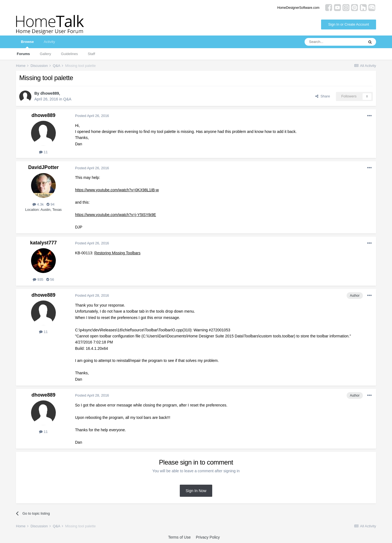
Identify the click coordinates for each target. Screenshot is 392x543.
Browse (27, 44)
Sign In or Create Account (349, 24)
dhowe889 (50, 93)
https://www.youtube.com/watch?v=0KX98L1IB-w (117, 190)
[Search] (334, 42)
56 (50, 279)
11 (43, 152)
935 (38, 279)
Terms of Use (179, 537)
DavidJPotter (43, 167)
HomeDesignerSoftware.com (298, 8)
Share (323, 96)
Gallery (45, 54)
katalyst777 (43, 243)
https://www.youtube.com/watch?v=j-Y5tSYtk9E (116, 215)
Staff (91, 54)
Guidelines (69, 54)
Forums (23, 54)
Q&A (67, 99)
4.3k (38, 204)
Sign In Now (196, 491)
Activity (49, 42)
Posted (92, 116)
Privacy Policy (208, 537)
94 (50, 204)
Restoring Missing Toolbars (117, 253)
